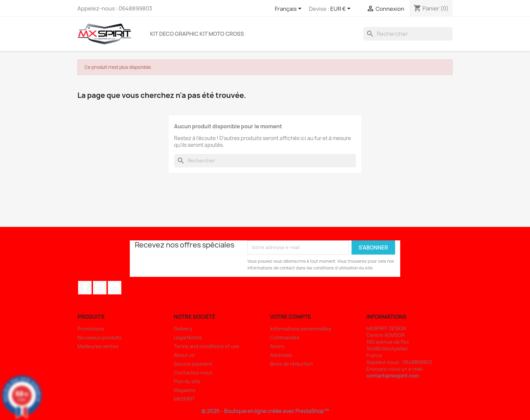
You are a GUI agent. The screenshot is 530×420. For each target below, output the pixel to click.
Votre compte (291, 317)
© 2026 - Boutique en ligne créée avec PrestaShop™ (265, 411)
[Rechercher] (408, 34)
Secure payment (193, 364)
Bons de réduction (292, 364)
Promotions (91, 329)
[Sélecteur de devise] (342, 9)
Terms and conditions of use (207, 346)
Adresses (281, 355)
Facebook (85, 288)
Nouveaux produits (100, 337)
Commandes (285, 337)
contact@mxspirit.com (393, 376)
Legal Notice (188, 337)
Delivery (183, 329)
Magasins (185, 390)
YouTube (100, 288)
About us (184, 355)
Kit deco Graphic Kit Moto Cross (197, 34)
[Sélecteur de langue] (289, 9)
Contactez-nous (193, 373)
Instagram (115, 288)
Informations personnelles (301, 329)
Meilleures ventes (98, 346)
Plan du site (187, 381)
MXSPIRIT (184, 399)
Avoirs (277, 346)
